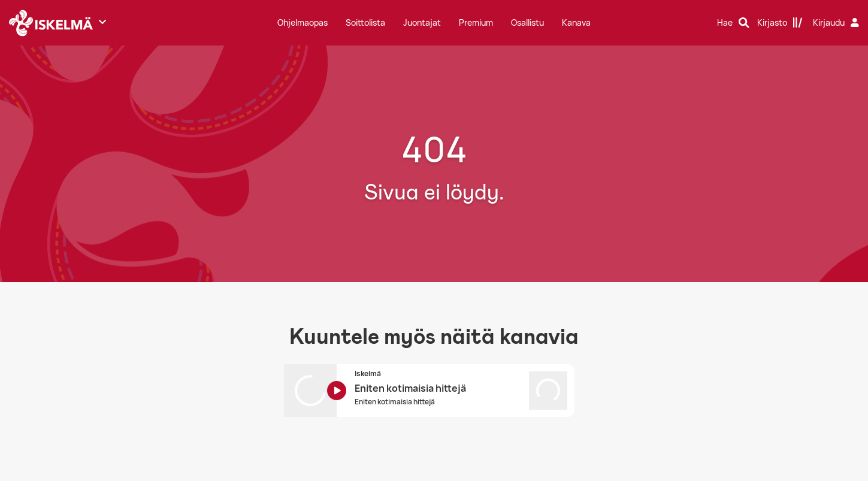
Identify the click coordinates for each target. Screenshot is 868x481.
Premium (476, 22)
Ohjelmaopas (303, 22)
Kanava (576, 22)
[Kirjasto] (780, 23)
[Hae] (733, 23)
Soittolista (365, 22)
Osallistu (527, 22)
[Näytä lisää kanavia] (102, 22)
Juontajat (422, 22)
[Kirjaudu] (837, 23)
